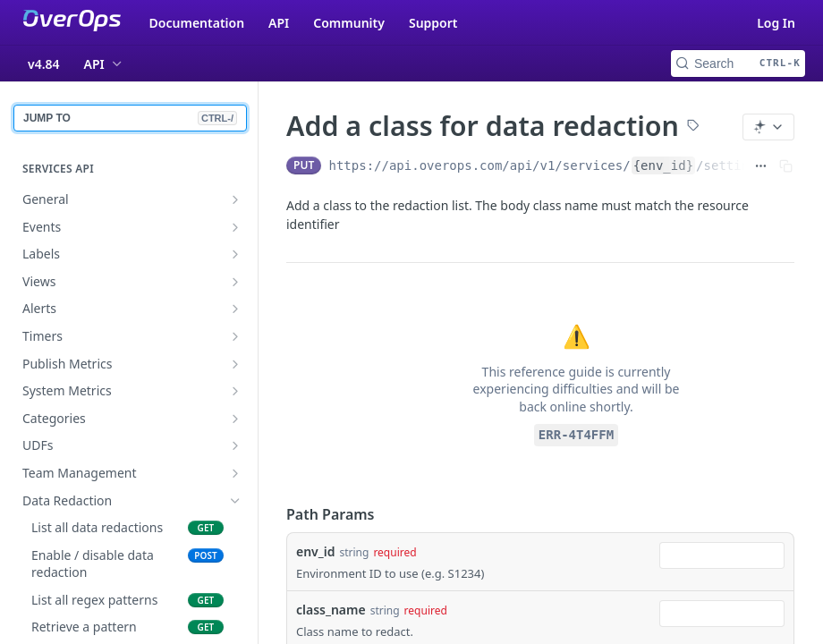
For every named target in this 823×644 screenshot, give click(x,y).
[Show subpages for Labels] (235, 254)
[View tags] (693, 127)
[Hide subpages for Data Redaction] (235, 501)
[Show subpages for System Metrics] (235, 391)
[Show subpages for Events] (235, 227)
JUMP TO (130, 118)
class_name (331, 610)
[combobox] (722, 555)
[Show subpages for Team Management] (235, 473)
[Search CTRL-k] (738, 64)
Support (433, 23)
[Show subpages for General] (235, 199)
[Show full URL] (761, 165)
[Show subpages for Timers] (235, 336)
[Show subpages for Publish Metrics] (235, 364)
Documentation (197, 23)
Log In (776, 23)
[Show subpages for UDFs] (235, 445)
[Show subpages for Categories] (235, 419)
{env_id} (663, 165)
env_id (315, 551)
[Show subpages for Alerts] (235, 309)
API (279, 23)
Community (349, 23)
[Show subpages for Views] (235, 282)
